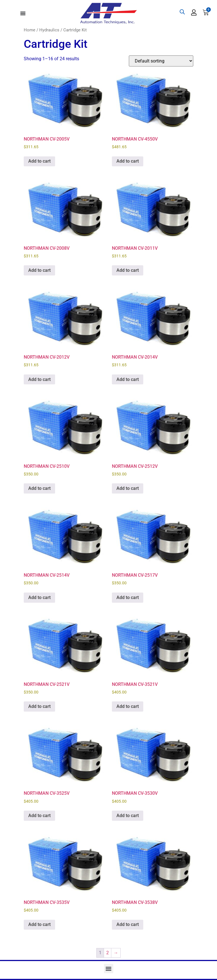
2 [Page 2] (108, 953)
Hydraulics (49, 30)
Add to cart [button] (39, 161)
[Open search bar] (182, 12)
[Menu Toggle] (23, 13)
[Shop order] (161, 61)
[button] (109, 969)
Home (30, 30)
